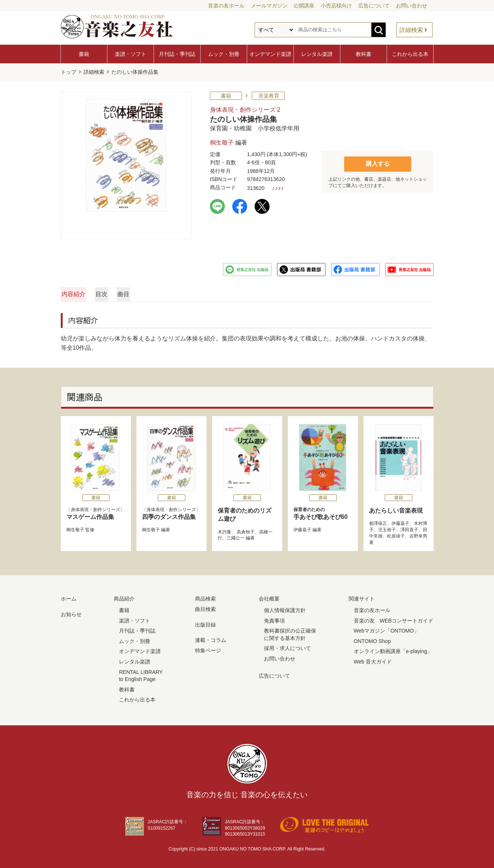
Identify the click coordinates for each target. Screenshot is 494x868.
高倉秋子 (245, 530)
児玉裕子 (387, 528)
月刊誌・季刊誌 (177, 54)
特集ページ (208, 648)
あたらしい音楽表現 (396, 508)
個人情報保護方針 (285, 608)
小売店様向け (336, 6)
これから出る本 (410, 54)
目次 (177, 292)
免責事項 (274, 618)
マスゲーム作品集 (90, 515)
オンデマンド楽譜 (270, 54)
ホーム (69, 597)
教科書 (364, 54)
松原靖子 (396, 534)
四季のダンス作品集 (169, 515)
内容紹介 (97, 292)
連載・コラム (211, 638)
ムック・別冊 (224, 54)
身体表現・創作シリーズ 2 (245, 107)
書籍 (84, 54)
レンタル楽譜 (317, 54)
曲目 (258, 292)
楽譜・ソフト (130, 54)
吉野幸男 (418, 534)
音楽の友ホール (226, 6)
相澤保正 (378, 522)
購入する (378, 161)
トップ (69, 71)
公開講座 (304, 6)
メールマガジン (269, 6)
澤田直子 (409, 528)
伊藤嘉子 (302, 528)
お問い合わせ (412, 6)
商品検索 (205, 597)
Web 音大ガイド (373, 659)
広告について (374, 6)
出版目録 (205, 623)
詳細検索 (411, 30)
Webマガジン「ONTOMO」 (386, 629)
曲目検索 (205, 607)
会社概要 (269, 597)
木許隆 (224, 530)
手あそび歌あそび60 (323, 511)
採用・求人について (287, 646)
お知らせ (71, 612)
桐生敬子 (222, 141)
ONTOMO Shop (372, 639)
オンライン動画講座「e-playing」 (393, 649)
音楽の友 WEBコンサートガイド (394, 618)
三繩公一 (236, 536)
